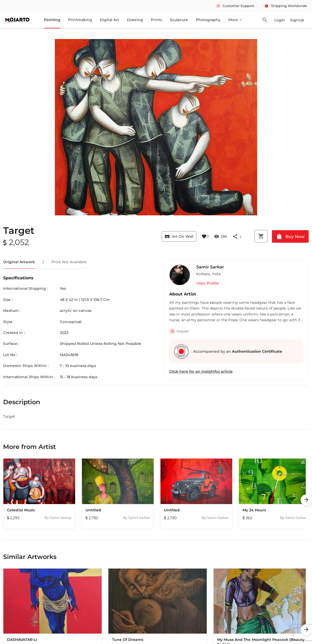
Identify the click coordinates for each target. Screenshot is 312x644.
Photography (208, 20)
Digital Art (109, 20)
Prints (156, 20)
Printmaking (80, 20)
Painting (52, 20)
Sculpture (179, 20)
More (235, 20)
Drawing (135, 20)
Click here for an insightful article (201, 371)
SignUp (297, 20)
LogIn (280, 20)
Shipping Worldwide (286, 6)
